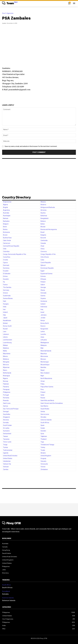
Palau (42, 384)
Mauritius (44, 354)
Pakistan (6, 384)
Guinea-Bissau (8, 298)
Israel (42, 312)
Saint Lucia (7, 403)
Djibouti (43, 265)
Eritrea (5, 276)
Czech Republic (46, 263)
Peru (42, 389)
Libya (42, 337)
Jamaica (43, 315)
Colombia (6, 251)
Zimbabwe (44, 469)
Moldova (6, 359)
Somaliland (6, 591)
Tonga (5, 445)
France (5, 285)
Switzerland (7, 434)
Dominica (6, 268)
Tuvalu (43, 450)
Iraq (42, 309)
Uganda (6, 453)
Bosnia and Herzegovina (49, 229)
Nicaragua (6, 376)
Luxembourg (7, 343)
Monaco (43, 359)
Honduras (44, 301)
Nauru (5, 370)
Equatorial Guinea (46, 274)
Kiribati (5, 323)
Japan (5, 318)
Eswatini (6, 279)
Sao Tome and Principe (11, 409)
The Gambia (7, 287)
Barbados (6, 221)
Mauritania (7, 354)
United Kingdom (46, 456)
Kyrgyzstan (44, 329)
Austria (43, 213)
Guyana (43, 298)
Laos (5, 331)
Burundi (43, 238)
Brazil (42, 232)
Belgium (6, 224)
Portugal (6, 395)
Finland (43, 282)
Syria (42, 434)
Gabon (43, 285)
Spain (42, 425)
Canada (43, 243)
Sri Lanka (6, 428)
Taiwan (5, 436)
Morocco (6, 365)
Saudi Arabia (45, 409)
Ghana (43, 290)
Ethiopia (43, 279)
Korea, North (45, 323)
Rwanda (6, 400)
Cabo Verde (7, 240)
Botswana (6, 232)
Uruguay (43, 458)
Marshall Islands (46, 351)
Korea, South (7, 326)
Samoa (5, 406)
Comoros (44, 251)
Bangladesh (45, 218)
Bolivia (5, 229)
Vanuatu (43, 461)
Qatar (42, 395)
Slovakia (43, 417)
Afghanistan (7, 202)
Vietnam (6, 467)
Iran (4, 309)
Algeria (5, 205)
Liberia (5, 337)
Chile (5, 249)
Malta (5, 351)
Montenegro (45, 362)
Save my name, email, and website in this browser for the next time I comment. (31, 146)
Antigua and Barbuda (48, 207)
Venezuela (44, 464)
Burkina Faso (7, 238)
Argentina (6, 210)
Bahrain (6, 218)
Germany (6, 290)
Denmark (6, 265)
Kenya (43, 320)
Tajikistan (44, 436)
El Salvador (7, 274)
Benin (5, 227)
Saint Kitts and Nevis (47, 400)
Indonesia (44, 307)
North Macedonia (46, 378)
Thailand (43, 439)
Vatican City (7, 464)
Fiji (4, 282)
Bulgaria (43, 235)
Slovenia (6, 420)
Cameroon (7, 243)
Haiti (5, 301)
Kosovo (43, 326)
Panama (6, 387)
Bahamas (44, 216)
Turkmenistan (8, 450)
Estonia (43, 276)
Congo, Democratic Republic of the (15, 254)
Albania (43, 202)
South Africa (45, 423)
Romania (6, 398)
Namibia (43, 367)
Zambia (6, 469)
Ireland (5, 312)
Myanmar (6, 367)
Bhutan (43, 227)
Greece (5, 293)
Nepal (42, 370)
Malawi (5, 345)
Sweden (43, 431)
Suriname (6, 431)
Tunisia (5, 447)
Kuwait (5, 329)
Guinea (43, 296)
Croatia (5, 260)
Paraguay (6, 389)
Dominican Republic (47, 268)
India (5, 307)
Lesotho (43, 334)
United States (8, 458)
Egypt (42, 271)
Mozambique (45, 365)
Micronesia (44, 356)
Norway (6, 381)
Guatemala (7, 296)
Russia (43, 398)
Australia (6, 213)
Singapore (6, 417)
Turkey (43, 447)
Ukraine (43, 453)
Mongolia (6, 362)
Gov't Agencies (8, 13)
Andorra (43, 205)
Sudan (43, 428)
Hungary (6, 304)
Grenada (43, 293)
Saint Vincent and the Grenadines (52, 403)
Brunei (5, 235)
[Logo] (10, 4)
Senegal (6, 412)
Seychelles (7, 414)
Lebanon (6, 334)
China (42, 249)
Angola (5, 207)
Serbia (43, 412)
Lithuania (44, 340)
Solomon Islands (46, 420)
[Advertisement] (40, 44)
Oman (43, 381)
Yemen (43, 467)
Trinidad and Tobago (47, 445)
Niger (42, 376)
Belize (43, 224)
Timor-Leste (7, 442)
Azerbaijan (7, 216)
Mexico (5, 356)
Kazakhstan (7, 320)
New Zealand (45, 373)
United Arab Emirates (10, 456)
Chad (42, 246)
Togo (42, 442)
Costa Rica (7, 257)
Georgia (43, 287)
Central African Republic (11, 246)
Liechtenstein (8, 340)
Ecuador (6, 271)
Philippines (7, 392)
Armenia (43, 210)
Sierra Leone (45, 414)
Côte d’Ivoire (45, 257)
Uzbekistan (7, 461)
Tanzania (6, 439)
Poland (43, 392)
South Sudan (7, 425)
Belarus (43, 221)
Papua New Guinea (47, 387)
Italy (4, 315)
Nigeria (5, 378)
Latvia (43, 331)
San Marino (44, 406)
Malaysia (44, 345)
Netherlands (7, 373)
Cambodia (44, 240)
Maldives (6, 348)
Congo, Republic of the (48, 254)
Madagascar (45, 343)
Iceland (43, 304)
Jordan (43, 318)
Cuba (42, 260)
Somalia (6, 423)
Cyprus (5, 263)
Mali (42, 348)
